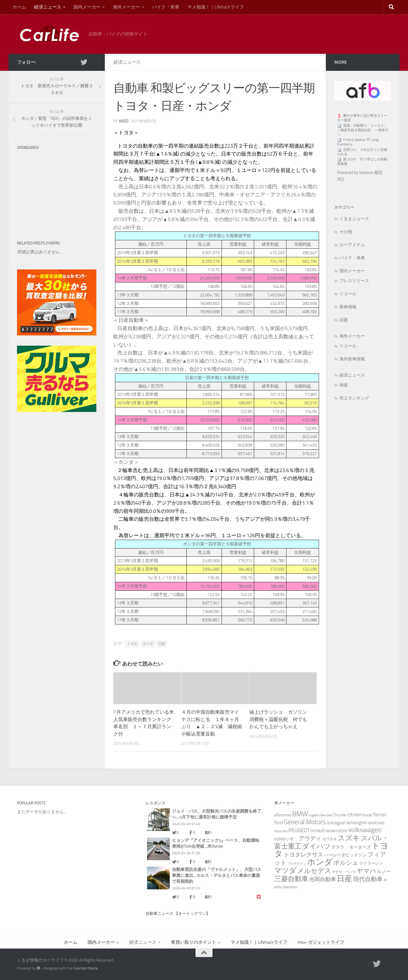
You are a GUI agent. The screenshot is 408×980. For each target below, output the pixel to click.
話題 (344, 320)
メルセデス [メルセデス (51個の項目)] (314, 871)
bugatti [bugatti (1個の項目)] (314, 815)
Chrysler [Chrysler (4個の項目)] (340, 815)
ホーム (19, 7)
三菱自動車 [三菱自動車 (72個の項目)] (291, 879)
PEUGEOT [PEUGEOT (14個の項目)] (299, 830)
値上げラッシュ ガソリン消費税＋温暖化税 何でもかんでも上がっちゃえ (278, 719)
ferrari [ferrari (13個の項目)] (380, 815)
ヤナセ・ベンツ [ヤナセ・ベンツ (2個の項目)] (344, 872)
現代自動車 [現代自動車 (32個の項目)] (368, 879)
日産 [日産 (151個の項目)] (345, 879)
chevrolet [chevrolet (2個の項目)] (326, 815)
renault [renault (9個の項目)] (318, 830)
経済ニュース (48, 7)
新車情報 (348, 307)
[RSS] (93, 62)
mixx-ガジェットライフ (321, 942)
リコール (348, 294)
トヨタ (132, 644)
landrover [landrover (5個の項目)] (376, 823)
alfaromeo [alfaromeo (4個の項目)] (283, 815)
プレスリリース (354, 281)
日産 (162, 644)
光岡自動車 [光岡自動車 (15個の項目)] (323, 879)
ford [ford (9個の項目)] (279, 822)
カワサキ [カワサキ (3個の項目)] (330, 839)
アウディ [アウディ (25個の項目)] (310, 838)
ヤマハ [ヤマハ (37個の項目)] (366, 871)
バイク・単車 (166, 7)
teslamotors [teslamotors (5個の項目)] (337, 831)
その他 (346, 232)
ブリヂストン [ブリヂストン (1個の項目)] (297, 864)
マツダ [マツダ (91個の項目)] (285, 870)
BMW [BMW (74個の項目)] (300, 814)
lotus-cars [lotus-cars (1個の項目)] (281, 831)
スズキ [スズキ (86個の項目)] (349, 838)
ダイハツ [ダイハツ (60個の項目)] (316, 846)
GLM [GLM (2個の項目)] (330, 823)
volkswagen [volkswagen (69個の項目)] (365, 830)
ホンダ (148, 644)
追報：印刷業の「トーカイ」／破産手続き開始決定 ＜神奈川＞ (363, 130)
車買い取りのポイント (194, 942)
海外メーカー (126, 7)
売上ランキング (354, 398)
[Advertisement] (59, 188)
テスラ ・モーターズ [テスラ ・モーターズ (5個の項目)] (351, 847)
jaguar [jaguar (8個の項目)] (340, 823)
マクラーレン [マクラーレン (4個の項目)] (371, 863)
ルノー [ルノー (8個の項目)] (384, 871)
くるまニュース (354, 219)
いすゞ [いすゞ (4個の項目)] (292, 839)
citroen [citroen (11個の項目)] (355, 815)
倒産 (344, 385)
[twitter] (84, 62)
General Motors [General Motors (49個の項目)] (305, 822)
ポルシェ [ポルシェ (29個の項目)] (346, 863)
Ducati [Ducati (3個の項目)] (368, 815)
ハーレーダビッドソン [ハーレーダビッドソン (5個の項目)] (345, 855)
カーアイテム (352, 245)
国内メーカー (87, 7)
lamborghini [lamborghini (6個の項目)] (357, 823)
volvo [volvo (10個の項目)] (280, 839)
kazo (124, 121)
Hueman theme (86, 968)
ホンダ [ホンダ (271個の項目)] (320, 862)
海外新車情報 (352, 359)
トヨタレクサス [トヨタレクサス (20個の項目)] (303, 855)
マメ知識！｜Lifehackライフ (216, 7)
